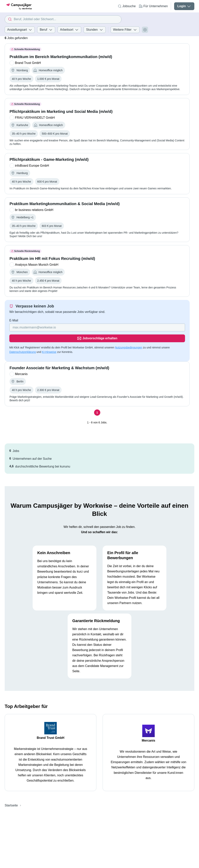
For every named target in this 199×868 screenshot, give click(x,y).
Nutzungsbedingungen (128, 337)
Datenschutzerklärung (23, 341)
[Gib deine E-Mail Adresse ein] (72, 327)
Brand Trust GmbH (51, 727)
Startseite (11, 794)
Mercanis (148, 730)
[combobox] (63, 19)
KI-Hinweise (49, 341)
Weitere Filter (125, 30)
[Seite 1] (97, 402)
